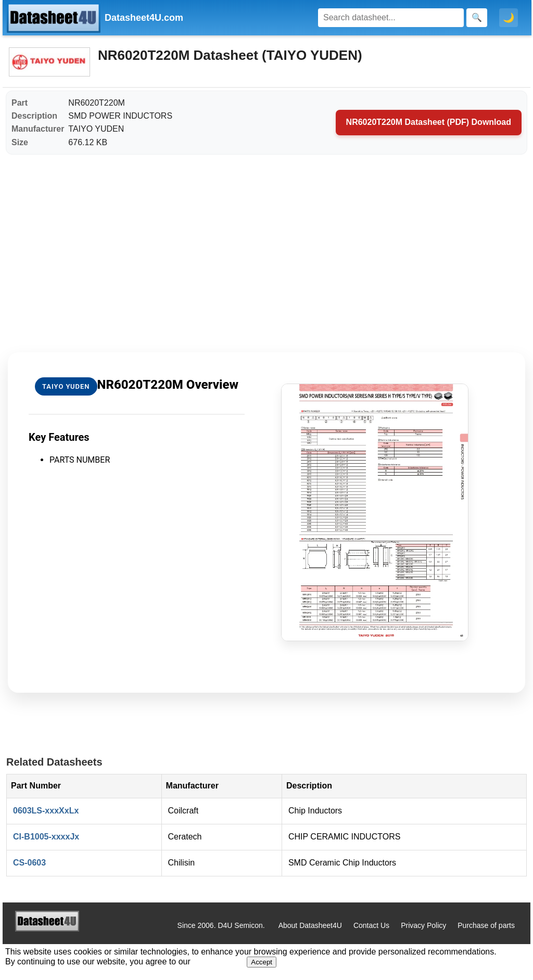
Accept (262, 962)
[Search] (391, 18)
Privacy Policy (423, 925)
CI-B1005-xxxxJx (46, 837)
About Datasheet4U (310, 925)
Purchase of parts (486, 925)
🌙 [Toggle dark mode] (509, 18)
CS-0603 (29, 863)
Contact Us (371, 925)
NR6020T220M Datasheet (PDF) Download (429, 122)
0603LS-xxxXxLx (46, 811)
